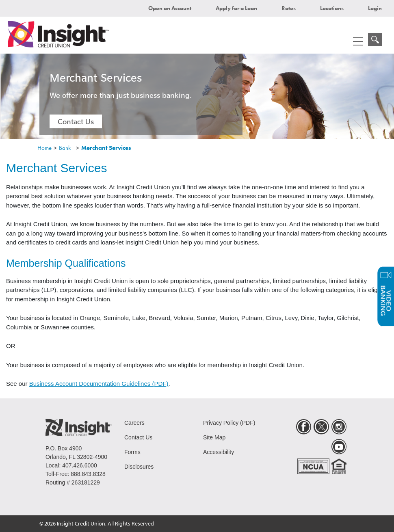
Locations (332, 8)
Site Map (214, 437)
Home (44, 148)
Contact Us (76, 121)
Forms (132, 452)
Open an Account (170, 8)
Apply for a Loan (236, 8)
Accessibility (219, 452)
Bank (65, 148)
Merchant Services (106, 148)
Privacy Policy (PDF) (229, 423)
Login (375, 8)
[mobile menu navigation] (358, 41)
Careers (134, 423)
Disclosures (139, 467)
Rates (289, 8)
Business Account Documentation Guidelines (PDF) (99, 384)
